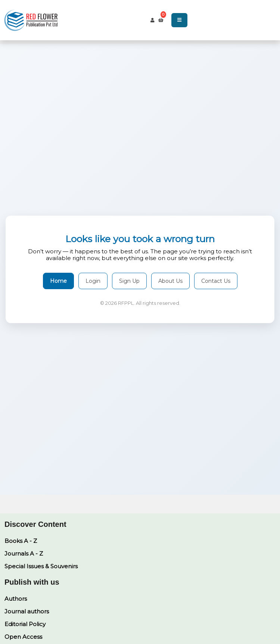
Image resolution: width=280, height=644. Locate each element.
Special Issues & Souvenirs (41, 566)
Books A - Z (21, 541)
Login (93, 281)
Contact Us (216, 281)
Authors (16, 599)
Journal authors (27, 611)
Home (58, 281)
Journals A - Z (24, 554)
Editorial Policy (25, 624)
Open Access (23, 637)
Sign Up (129, 281)
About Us (170, 281)
